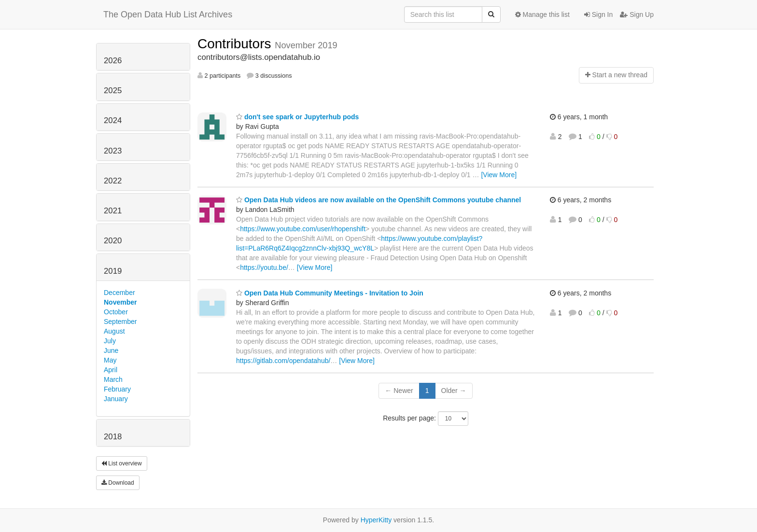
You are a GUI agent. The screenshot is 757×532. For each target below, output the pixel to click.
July (110, 341)
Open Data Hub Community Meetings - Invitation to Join (330, 293)
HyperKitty (376, 520)
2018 (113, 437)
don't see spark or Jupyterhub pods (297, 117)
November (120, 302)
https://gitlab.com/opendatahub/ (283, 361)
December (119, 293)
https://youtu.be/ (264, 267)
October (116, 312)
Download (118, 483)
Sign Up (637, 14)
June (111, 350)
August (114, 331)
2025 (113, 91)
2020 (113, 241)
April (111, 370)
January (116, 399)
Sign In (598, 14)
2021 (113, 211)
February (117, 389)
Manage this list (542, 14)
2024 (113, 120)
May (110, 360)
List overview (122, 463)
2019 (113, 271)
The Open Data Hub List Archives (168, 14)
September (120, 322)
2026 (113, 61)
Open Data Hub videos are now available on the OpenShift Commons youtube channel (378, 200)
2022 (113, 181)
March (113, 379)
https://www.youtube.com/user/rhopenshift (303, 229)
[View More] (499, 175)
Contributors (236, 44)
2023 (113, 151)
